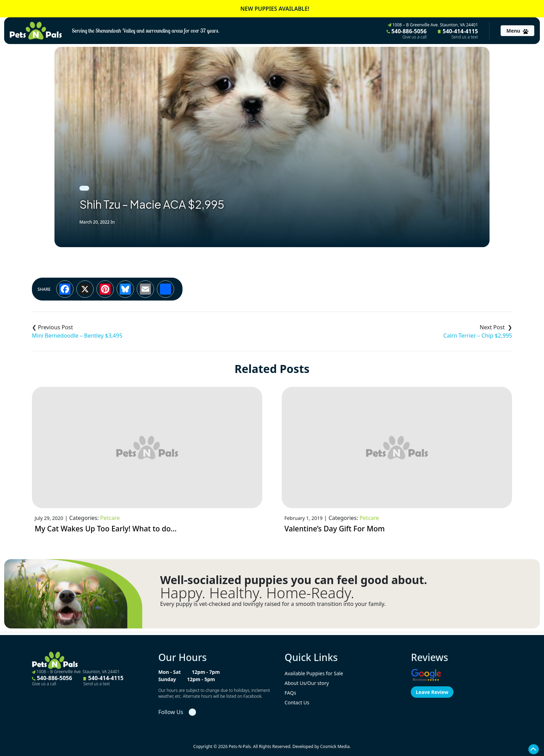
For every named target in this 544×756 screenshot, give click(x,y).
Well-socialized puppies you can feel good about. (294, 580)
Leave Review (432, 692)
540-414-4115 (458, 34)
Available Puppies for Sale (314, 673)
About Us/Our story (307, 683)
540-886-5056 (407, 34)
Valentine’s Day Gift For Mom (335, 529)
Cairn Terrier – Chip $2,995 (478, 336)
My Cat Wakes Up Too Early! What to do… (106, 529)
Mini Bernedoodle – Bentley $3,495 (77, 336)
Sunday (167, 679)
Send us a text (465, 37)
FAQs (290, 693)
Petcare (110, 518)
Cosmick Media (335, 746)
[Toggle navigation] (517, 31)
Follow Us (171, 712)
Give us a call (415, 37)
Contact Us (297, 702)
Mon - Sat (169, 672)
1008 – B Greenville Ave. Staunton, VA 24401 (433, 25)
